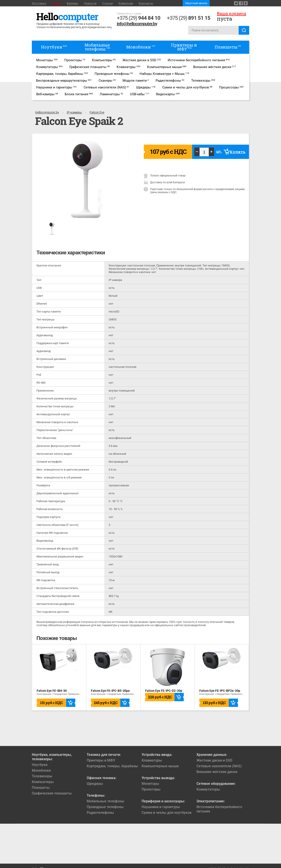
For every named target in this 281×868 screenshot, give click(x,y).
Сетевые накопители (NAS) (219, 766)
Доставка (39, 3)
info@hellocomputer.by (137, 24)
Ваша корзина (231, 14)
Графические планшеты (52, 793)
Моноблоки (41, 770)
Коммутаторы (208, 789)
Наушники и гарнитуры (161, 807)
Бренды (73, 3)
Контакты (146, 3)
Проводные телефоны (105, 807)
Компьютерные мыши (160, 766)
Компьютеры (43, 782)
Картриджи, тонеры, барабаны (112, 766)
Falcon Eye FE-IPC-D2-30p (164, 691)
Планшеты (41, 788)
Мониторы (150, 784)
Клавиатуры (152, 760)
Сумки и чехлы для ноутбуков (167, 813)
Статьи (107, 3)
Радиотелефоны (100, 813)
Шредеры (95, 784)
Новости (90, 3)
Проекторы (151, 789)
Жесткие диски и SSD (214, 760)
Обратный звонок (196, 3)
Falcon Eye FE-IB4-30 (52, 691)
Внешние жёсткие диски (217, 772)
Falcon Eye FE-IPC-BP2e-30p (220, 691)
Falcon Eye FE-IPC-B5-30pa (110, 691)
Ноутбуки (40, 765)
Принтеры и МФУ (101, 760)
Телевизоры (42, 776)
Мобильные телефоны (105, 801)
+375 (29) (139, 18)
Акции (57, 3)
